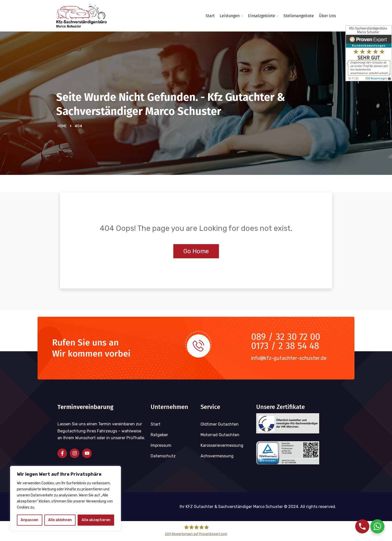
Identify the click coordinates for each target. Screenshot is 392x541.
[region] (66, 498)
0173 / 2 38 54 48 (285, 348)
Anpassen (29, 520)
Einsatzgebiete (262, 16)
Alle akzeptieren (96, 520)
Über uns (327, 16)
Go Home (196, 253)
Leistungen (230, 16)
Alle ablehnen (60, 520)
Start (210, 16)
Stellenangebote (299, 16)
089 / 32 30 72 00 (286, 339)
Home (62, 128)
